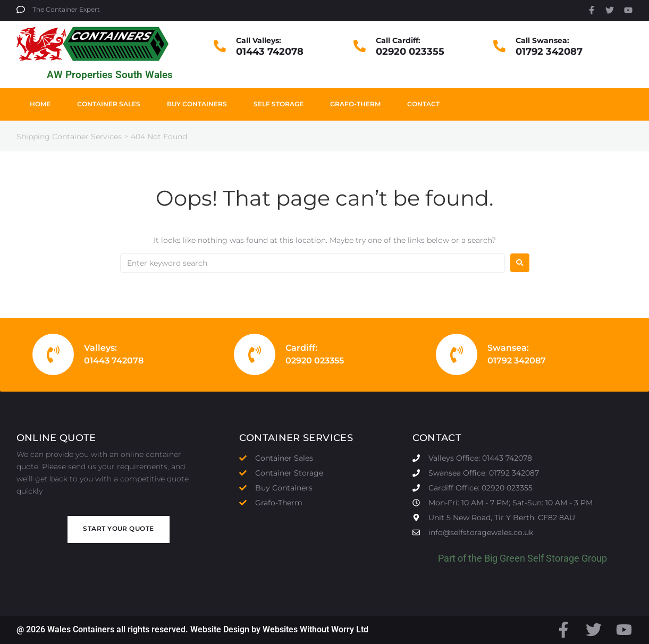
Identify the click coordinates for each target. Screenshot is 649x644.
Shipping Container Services (69, 137)
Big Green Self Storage (532, 558)
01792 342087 (549, 52)
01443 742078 (270, 52)
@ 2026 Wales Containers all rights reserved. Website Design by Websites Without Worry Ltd (192, 629)
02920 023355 (410, 52)
